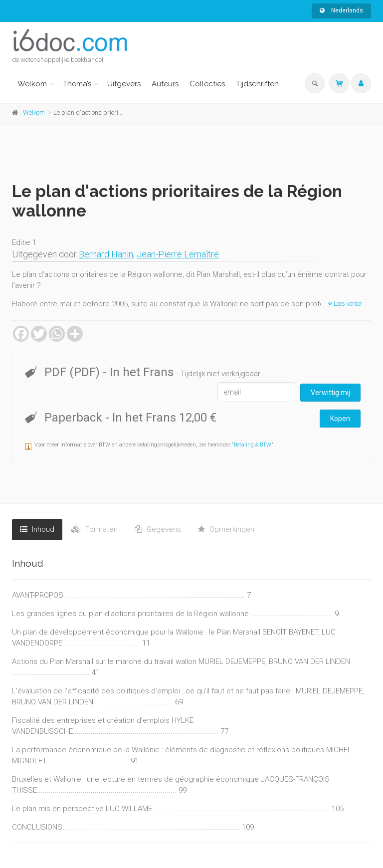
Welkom (32, 84)
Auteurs (165, 84)
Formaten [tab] (95, 529)
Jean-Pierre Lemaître (178, 254)
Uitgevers (124, 84)
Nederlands (341, 10)
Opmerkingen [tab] (226, 529)
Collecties (207, 84)
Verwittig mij (330, 393)
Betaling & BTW (253, 445)
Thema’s (77, 84)
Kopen (340, 419)
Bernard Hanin (106, 254)
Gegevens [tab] (158, 529)
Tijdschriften (257, 84)
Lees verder (345, 304)
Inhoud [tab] (37, 529)
